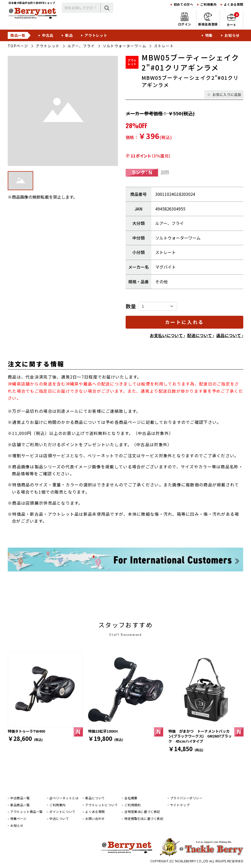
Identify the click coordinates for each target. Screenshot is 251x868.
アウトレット (96, 35)
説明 (165, 172)
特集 (209, 35)
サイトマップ (180, 805)
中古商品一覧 (20, 798)
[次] (241, 690)
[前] (10, 690)
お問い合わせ (95, 819)
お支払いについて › (167, 335)
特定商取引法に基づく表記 (144, 819)
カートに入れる (184, 322)
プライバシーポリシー (186, 798)
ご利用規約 (132, 805)
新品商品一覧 (20, 805)
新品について (95, 798)
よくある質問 (233, 4)
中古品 (48, 35)
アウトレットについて (101, 805)
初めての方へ (184, 4)
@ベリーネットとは (64, 798)
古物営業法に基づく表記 (142, 812)
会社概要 (131, 798)
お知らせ (232, 35)
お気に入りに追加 (227, 94)
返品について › (230, 335)
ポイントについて (62, 812)
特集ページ (18, 819)
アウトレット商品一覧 (27, 812)
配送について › (201, 335)
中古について (59, 819)
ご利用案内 (208, 4)
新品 (69, 35)
